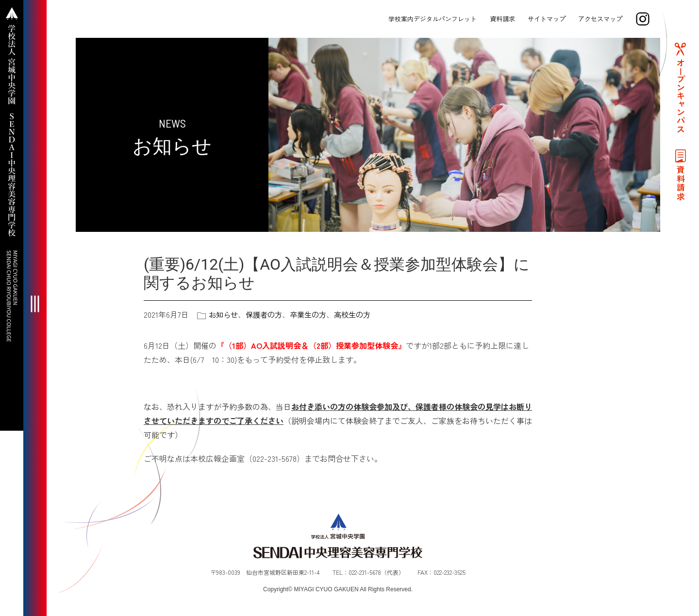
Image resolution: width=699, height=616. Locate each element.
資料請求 (501, 19)
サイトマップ (546, 19)
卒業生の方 (314, 314)
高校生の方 (360, 314)
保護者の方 (267, 314)
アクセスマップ (599, 19)
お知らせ (224, 314)
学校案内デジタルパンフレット (432, 19)
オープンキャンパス (680, 100)
